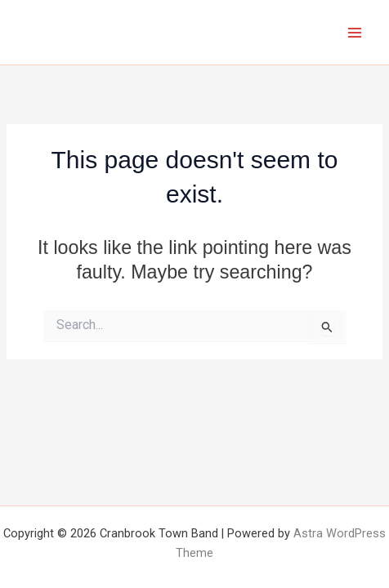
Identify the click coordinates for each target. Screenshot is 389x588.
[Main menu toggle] (355, 32)
